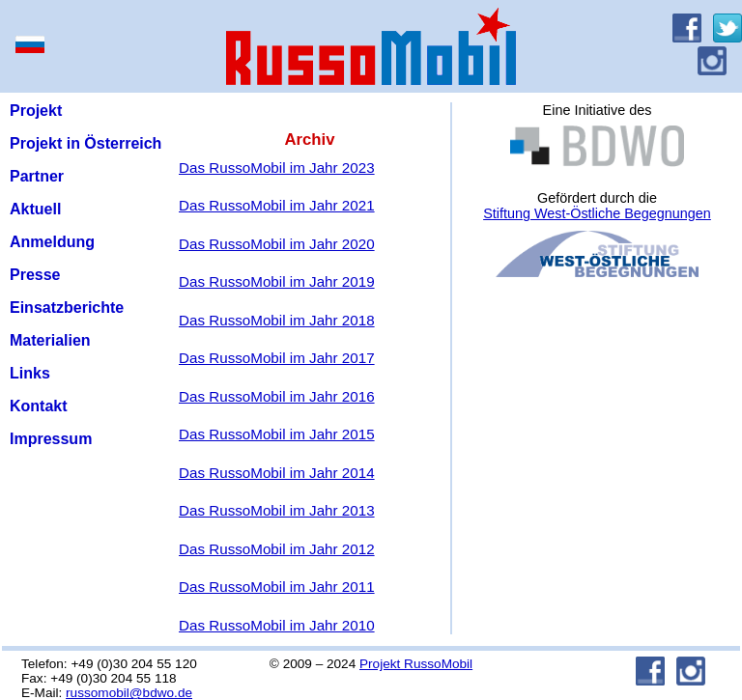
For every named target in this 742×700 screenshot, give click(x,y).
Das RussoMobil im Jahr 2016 (277, 396)
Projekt (36, 111)
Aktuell (35, 209)
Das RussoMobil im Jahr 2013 (277, 510)
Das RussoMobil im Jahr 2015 (277, 434)
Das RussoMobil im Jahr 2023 (277, 168)
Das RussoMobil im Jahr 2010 (277, 625)
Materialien (50, 340)
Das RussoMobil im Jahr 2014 (277, 473)
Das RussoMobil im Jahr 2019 (277, 281)
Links (30, 373)
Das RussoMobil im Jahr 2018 (277, 320)
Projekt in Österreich (86, 143)
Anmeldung (52, 242)
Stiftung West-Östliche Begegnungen (597, 213)
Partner (37, 176)
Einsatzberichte (67, 308)
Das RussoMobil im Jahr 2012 (277, 549)
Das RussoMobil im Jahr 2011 (277, 587)
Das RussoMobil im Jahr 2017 (277, 358)
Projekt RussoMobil (416, 664)
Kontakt (39, 406)
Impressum (51, 439)
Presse (35, 275)
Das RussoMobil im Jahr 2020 (277, 244)
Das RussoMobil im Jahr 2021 (277, 205)
